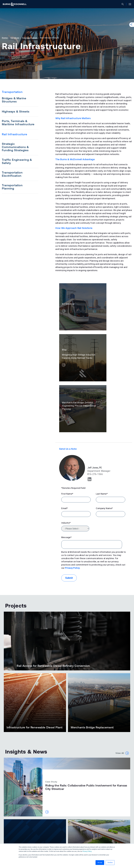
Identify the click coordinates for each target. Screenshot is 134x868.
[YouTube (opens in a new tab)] (28, 842)
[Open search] (124, 4)
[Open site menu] (129, 4)
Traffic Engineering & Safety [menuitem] (17, 161)
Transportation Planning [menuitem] (12, 187)
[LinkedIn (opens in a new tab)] (5, 842)
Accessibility (10, 836)
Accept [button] (100, 863)
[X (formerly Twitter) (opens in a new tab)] (23, 842)
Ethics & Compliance (49, 836)
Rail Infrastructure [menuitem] (15, 134)
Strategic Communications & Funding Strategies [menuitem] (15, 147)
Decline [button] (110, 863)
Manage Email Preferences (75, 836)
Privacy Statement (28, 836)
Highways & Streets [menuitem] (16, 111)
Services (15, 38)
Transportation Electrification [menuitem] (12, 174)
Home (5, 38)
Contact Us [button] (14, 828)
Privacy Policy (87, 851)
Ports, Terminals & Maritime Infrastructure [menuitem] (18, 123)
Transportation (30, 38)
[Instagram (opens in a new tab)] (17, 842)
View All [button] (122, 673)
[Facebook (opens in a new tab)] (11, 842)
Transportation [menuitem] (12, 92)
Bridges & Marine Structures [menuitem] (14, 100)
